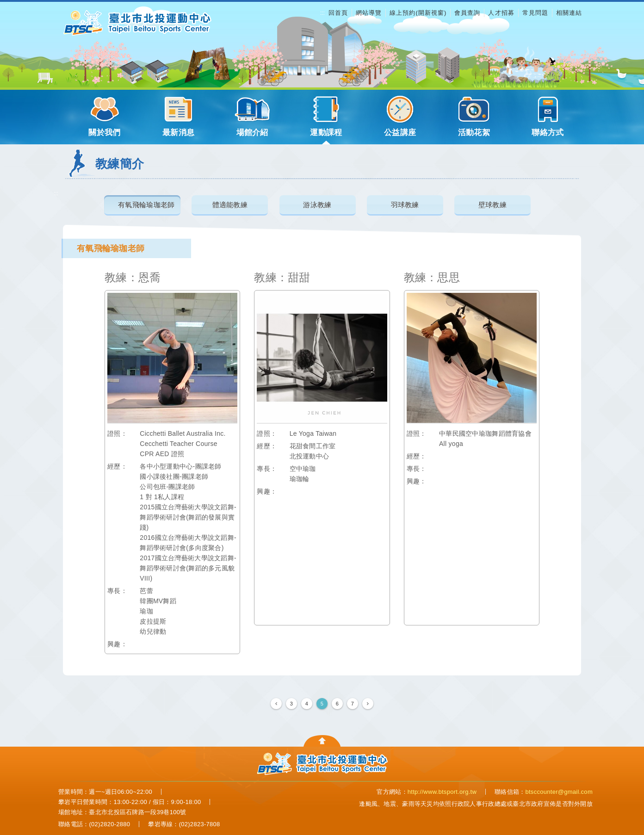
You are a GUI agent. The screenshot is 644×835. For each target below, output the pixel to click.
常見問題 (535, 13)
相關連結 (569, 13)
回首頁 (338, 13)
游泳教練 (317, 204)
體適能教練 (230, 204)
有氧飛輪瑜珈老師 (146, 204)
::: (322, 13)
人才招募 (501, 13)
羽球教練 (405, 204)
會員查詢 (467, 13)
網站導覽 (369, 13)
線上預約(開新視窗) (418, 13)
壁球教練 (492, 204)
